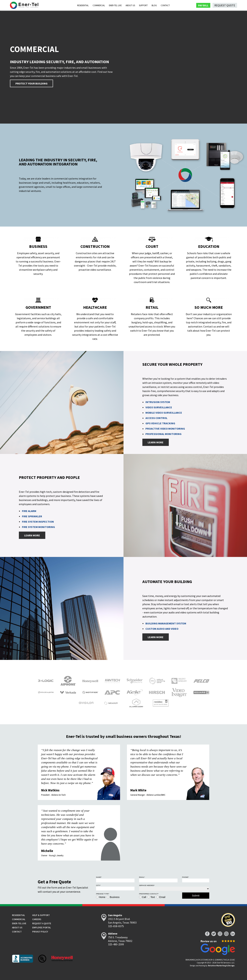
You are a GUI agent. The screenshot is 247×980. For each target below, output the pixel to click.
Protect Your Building (31, 83)
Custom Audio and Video (162, 629)
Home (102, 897)
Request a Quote (42, 923)
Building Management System (166, 623)
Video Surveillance (159, 407)
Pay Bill (203, 5)
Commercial (99, 5)
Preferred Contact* (149, 894)
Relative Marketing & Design (221, 966)
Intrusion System (158, 402)
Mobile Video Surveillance (164, 413)
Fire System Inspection (38, 522)
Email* (142, 877)
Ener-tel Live (19, 923)
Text (153, 897)
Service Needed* (147, 885)
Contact (165, 5)
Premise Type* (103, 894)
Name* (99, 877)
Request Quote (225, 5)
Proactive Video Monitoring (165, 429)
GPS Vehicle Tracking (160, 423)
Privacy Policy (40, 932)
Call (144, 897)
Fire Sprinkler (32, 516)
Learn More (156, 442)
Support (143, 5)
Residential (83, 5)
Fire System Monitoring (38, 527)
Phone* (186, 877)
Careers (37, 919)
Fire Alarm (29, 511)
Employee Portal (42, 927)
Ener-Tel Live (115, 5)
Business (115, 897)
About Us (130, 5)
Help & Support (41, 915)
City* (98, 885)
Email (162, 897)
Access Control (156, 418)
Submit (196, 896)
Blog (154, 5)
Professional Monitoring (163, 434)
